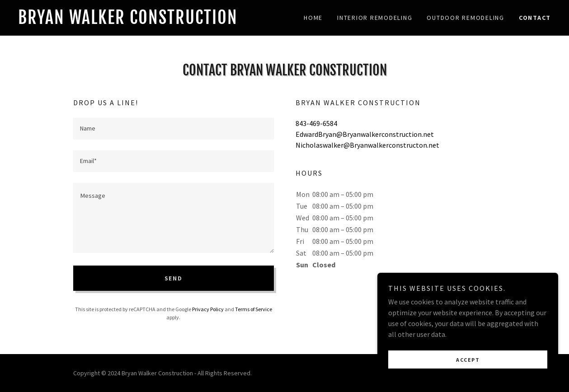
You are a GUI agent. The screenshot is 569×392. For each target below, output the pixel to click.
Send (174, 278)
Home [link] (313, 18)
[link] (151, 21)
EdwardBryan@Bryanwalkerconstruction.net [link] (365, 134)
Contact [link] (535, 18)
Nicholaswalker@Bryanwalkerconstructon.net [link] (367, 145)
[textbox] (174, 129)
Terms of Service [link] (254, 309)
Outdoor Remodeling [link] (466, 18)
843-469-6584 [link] (316, 123)
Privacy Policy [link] (208, 309)
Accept (468, 360)
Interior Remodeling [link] (375, 18)
